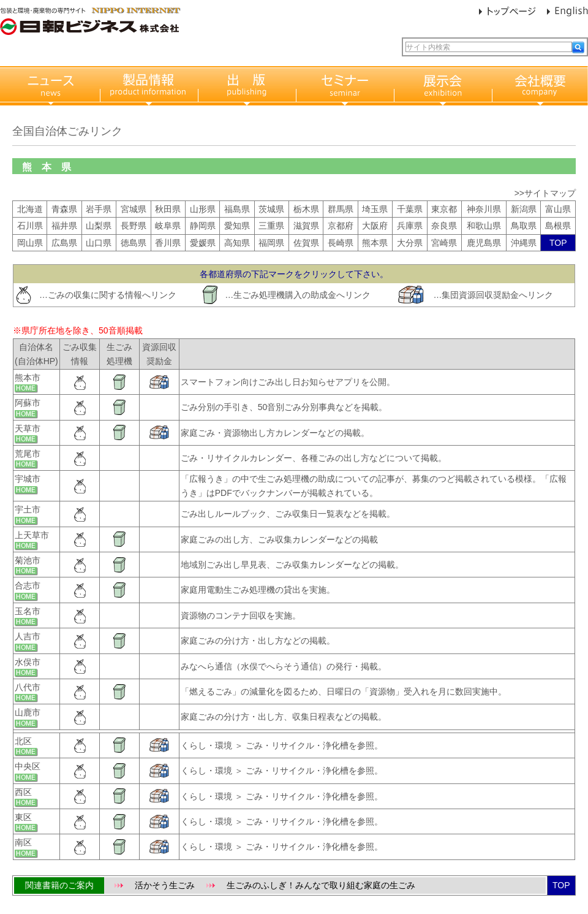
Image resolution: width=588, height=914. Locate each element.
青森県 (64, 209)
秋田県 (168, 209)
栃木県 (306, 209)
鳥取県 (524, 226)
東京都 (444, 209)
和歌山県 (484, 226)
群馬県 (341, 209)
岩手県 (99, 209)
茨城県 (271, 209)
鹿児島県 (484, 243)
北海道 (30, 209)
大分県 (410, 243)
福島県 (237, 209)
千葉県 (410, 209)
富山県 (558, 209)
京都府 (341, 226)
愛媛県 (203, 243)
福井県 (64, 226)
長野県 (134, 226)
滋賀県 (306, 226)
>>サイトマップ (545, 193)
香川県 (168, 243)
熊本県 (375, 243)
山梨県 (99, 226)
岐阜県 (168, 226)
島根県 (558, 226)
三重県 (271, 226)
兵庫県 (410, 226)
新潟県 (524, 209)
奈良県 (444, 226)
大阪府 (375, 226)
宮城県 (134, 209)
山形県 (203, 209)
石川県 (30, 226)
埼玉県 (375, 209)
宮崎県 (444, 243)
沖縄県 (524, 243)
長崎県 (341, 243)
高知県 (237, 243)
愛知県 (237, 226)
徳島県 (134, 243)
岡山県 (30, 243)
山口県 (99, 243)
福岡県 (271, 243)
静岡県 (203, 226)
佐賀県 (306, 243)
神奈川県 (484, 209)
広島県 (64, 243)
